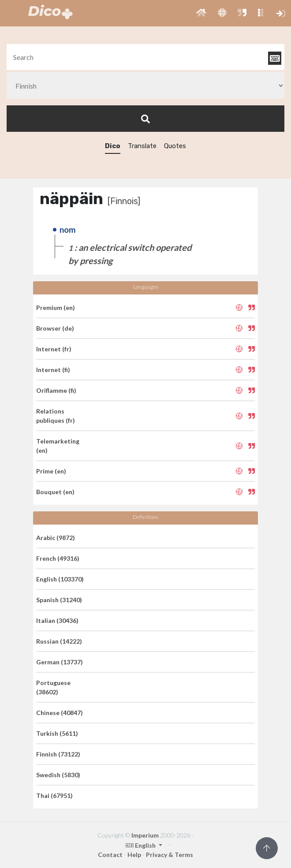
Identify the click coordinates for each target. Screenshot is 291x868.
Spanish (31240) (59, 600)
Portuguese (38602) (53, 687)
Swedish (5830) (58, 775)
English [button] (141, 845)
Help (134, 855)
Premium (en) (56, 307)
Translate (142, 146)
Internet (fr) (54, 349)
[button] (201, 13)
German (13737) (60, 662)
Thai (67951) (54, 795)
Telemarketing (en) (58, 446)
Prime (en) (51, 471)
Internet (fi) (53, 370)
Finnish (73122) (58, 754)
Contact (110, 855)
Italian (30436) (57, 620)
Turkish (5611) (57, 733)
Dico (113, 146)
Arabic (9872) (56, 538)
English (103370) (60, 579)
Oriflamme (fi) (56, 390)
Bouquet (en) (55, 492)
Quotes (175, 146)
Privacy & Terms (170, 855)
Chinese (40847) (60, 713)
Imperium (145, 835)
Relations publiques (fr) (56, 416)
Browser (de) (55, 328)
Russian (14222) (59, 641)
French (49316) (58, 558)
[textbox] (145, 57)
